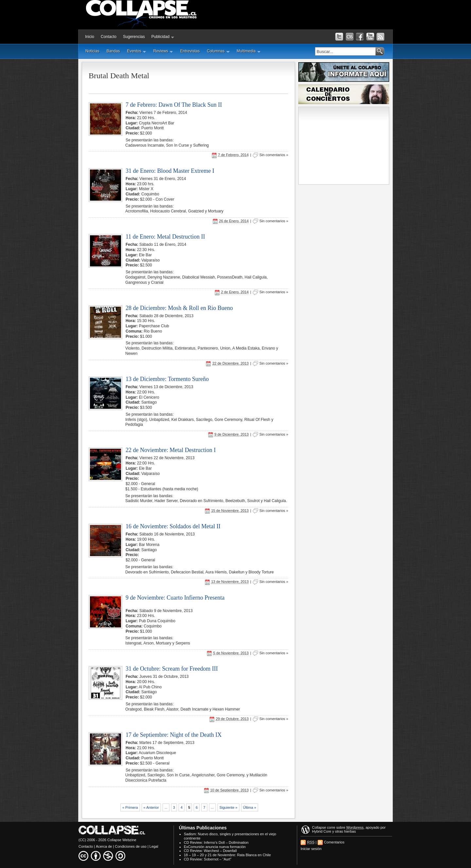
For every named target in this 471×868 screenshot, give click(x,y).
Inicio (90, 37)
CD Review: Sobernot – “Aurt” (208, 859)
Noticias (92, 51)
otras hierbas (345, 831)
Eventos (136, 51)
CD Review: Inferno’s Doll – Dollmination (216, 842)
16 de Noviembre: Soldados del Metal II (173, 526)
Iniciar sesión (311, 849)
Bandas (113, 51)
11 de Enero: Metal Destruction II (165, 237)
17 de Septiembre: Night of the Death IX (174, 735)
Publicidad (163, 37)
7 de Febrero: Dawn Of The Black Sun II (174, 105)
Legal (154, 846)
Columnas (218, 51)
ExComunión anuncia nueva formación (215, 847)
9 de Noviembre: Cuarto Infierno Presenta (175, 598)
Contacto (109, 37)
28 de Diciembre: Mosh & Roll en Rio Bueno (179, 308)
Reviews (163, 51)
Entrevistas (190, 51)
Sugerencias (134, 37)
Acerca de (104, 846)
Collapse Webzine (122, 840)
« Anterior (151, 807)
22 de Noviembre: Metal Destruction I (171, 450)
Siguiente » (228, 807)
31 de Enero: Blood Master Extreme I (170, 171)
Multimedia (249, 51)
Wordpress (355, 827)
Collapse (319, 827)
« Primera (130, 807)
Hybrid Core (322, 831)
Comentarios (334, 842)
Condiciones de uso (131, 846)
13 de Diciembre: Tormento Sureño (167, 379)
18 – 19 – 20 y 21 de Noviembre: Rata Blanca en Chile (227, 855)
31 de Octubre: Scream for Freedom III (172, 669)
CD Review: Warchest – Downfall (210, 851)
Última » (250, 807)
